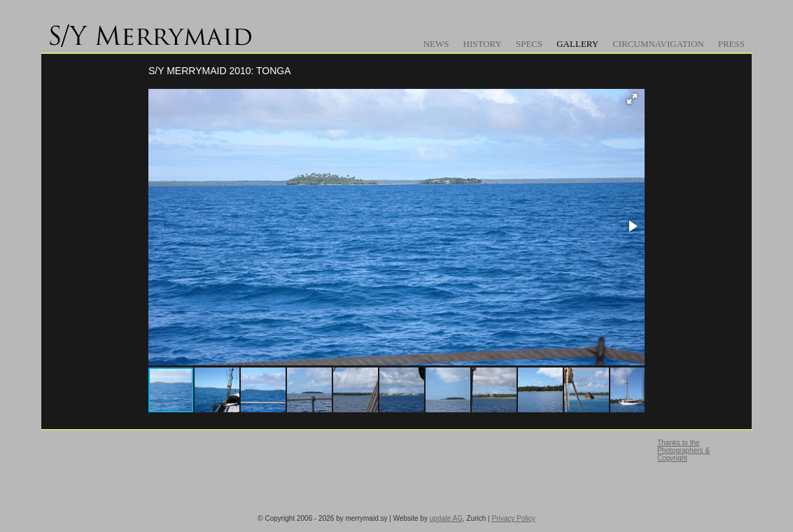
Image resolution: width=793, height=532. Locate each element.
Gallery (577, 44)
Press (731, 44)
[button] (632, 99)
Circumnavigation (658, 44)
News (436, 44)
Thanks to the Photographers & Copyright (683, 450)
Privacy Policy (513, 518)
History (483, 44)
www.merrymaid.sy (153, 31)
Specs (529, 44)
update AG (446, 518)
